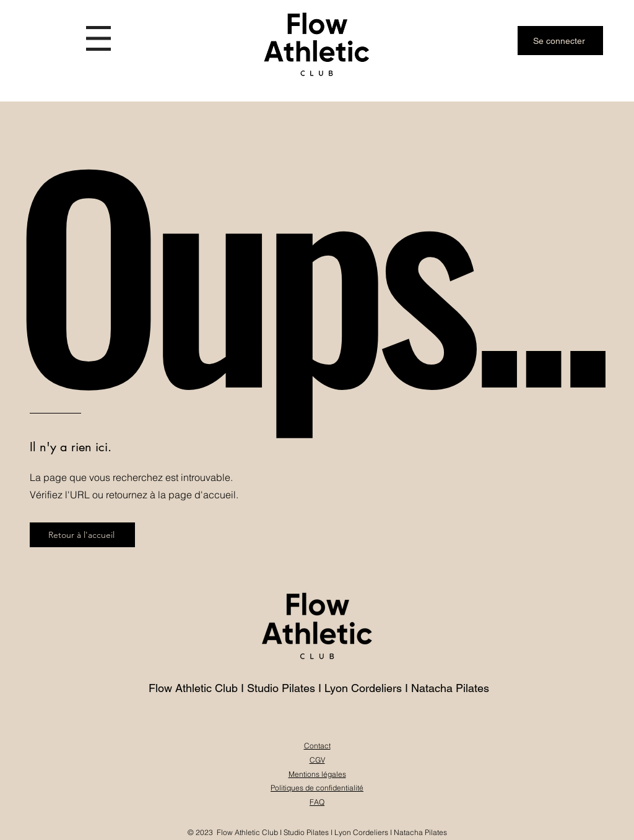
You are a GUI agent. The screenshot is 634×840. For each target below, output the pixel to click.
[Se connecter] (560, 41)
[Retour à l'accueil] (82, 535)
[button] (98, 38)
